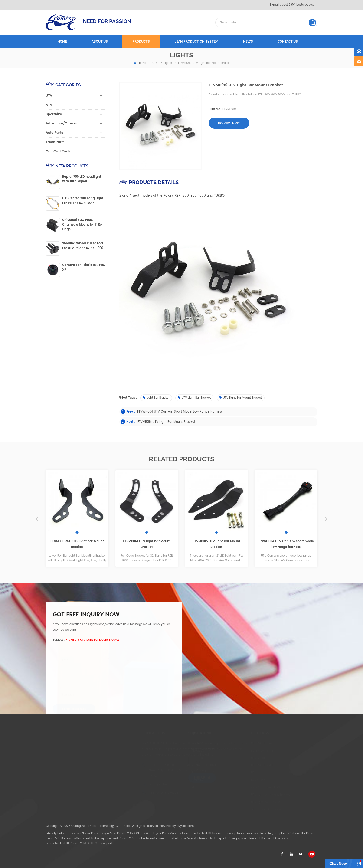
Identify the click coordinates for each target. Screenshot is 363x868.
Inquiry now (229, 123)
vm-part (106, 843)
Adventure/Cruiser (61, 123)
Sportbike (54, 114)
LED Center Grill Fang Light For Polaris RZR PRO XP (83, 201)
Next (326, 519)
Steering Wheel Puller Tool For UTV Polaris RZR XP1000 (83, 246)
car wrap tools (234, 834)
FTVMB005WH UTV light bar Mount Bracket (77, 544)
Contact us (288, 41)
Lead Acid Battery (59, 838)
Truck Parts (55, 142)
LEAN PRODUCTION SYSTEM (196, 41)
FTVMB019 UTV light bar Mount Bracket (92, 640)
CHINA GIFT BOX (138, 834)
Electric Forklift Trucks (206, 834)
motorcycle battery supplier (266, 834)
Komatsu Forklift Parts (62, 843)
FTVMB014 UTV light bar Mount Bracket (147, 544)
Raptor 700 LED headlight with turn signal (82, 179)
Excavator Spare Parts (83, 834)
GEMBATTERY (88, 843)
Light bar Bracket (156, 398)
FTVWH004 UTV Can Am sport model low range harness (180, 412)
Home (62, 41)
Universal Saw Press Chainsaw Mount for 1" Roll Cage (83, 225)
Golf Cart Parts (58, 151)
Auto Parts (54, 133)
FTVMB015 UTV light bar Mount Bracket (166, 422)
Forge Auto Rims (112, 834)
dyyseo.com (185, 826)
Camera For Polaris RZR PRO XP (84, 268)
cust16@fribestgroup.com (300, 5)
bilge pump (281, 838)
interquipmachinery (243, 838)
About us (100, 41)
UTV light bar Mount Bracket (241, 398)
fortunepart (218, 838)
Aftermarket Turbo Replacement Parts (100, 838)
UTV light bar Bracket (194, 398)
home (140, 63)
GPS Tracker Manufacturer (147, 838)
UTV (49, 96)
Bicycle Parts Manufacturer (170, 834)
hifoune (265, 838)
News (248, 41)
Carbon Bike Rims (301, 834)
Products (141, 41)
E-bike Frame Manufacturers (187, 838)
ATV (49, 105)
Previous (37, 519)
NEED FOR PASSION (107, 21)
